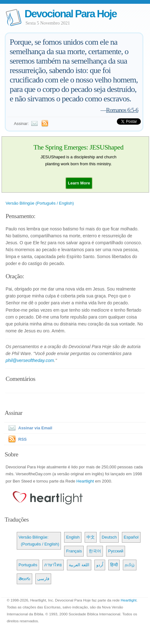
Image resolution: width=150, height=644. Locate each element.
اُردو (100, 565)
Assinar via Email (29, 428)
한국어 (95, 551)
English (73, 537)
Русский (116, 551)
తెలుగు (24, 579)
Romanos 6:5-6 (122, 110)
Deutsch (109, 537)
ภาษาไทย (53, 565)
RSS (23, 439)
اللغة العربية (79, 565)
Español (131, 537)
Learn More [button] (79, 183)
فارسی (43, 579)
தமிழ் (130, 565)
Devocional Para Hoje (71, 14)
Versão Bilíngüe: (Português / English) (39, 541)
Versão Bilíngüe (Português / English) (40, 203)
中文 (91, 537)
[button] (79, 183)
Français (74, 551)
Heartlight (85, 481)
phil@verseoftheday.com (30, 360)
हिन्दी (114, 565)
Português (28, 565)
